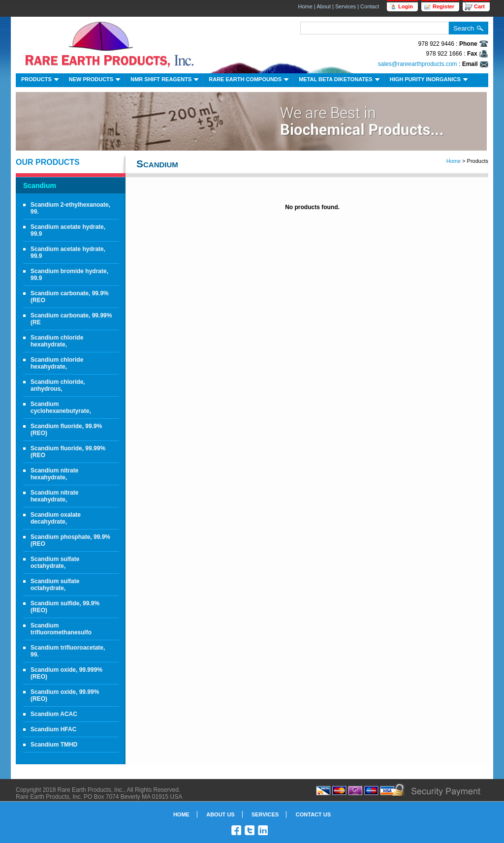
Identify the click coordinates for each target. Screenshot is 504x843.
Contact (370, 6)
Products (41, 80)
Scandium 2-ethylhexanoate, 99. (70, 208)
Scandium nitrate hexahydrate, (54, 474)
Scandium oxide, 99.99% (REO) (65, 695)
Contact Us (313, 814)
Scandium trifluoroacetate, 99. (68, 651)
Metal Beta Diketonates (340, 80)
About (324, 6)
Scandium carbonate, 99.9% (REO (70, 297)
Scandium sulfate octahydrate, (55, 562)
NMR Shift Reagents (166, 80)
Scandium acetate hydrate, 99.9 (68, 230)
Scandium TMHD (54, 745)
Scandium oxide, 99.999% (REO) (66, 673)
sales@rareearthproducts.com (418, 64)
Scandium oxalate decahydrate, (56, 518)
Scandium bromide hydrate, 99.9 (69, 275)
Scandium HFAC (53, 729)
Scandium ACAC (54, 714)
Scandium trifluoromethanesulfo (61, 629)
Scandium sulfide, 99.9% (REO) (65, 607)
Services (346, 6)
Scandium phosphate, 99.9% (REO (70, 540)
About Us (220, 814)
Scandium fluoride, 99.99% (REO (68, 452)
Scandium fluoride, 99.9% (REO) (66, 430)
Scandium (40, 186)
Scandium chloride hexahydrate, (57, 341)
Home (305, 6)
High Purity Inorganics (430, 80)
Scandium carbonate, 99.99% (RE (71, 319)
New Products (96, 80)
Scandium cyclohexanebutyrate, (61, 407)
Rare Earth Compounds (250, 80)
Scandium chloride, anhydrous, (58, 385)
